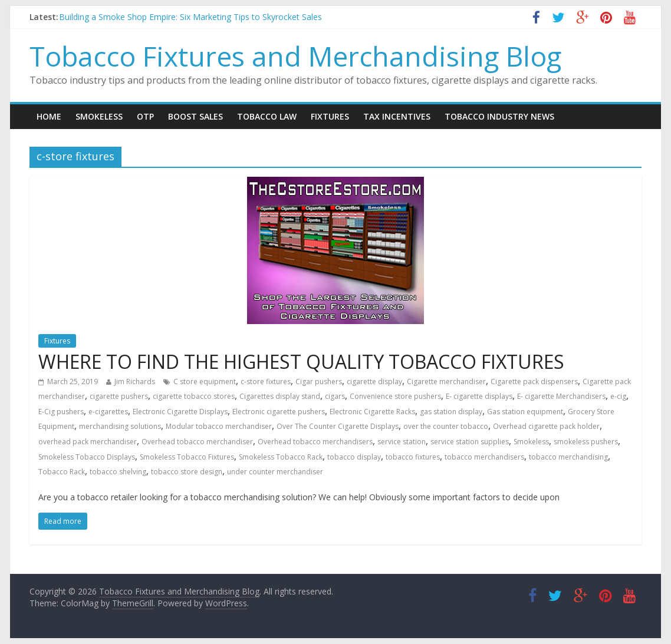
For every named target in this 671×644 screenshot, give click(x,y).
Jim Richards (135, 382)
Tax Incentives (397, 116)
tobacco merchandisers (484, 457)
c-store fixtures (266, 382)
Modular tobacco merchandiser (219, 426)
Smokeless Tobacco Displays (87, 457)
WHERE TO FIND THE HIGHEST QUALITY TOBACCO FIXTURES (301, 361)
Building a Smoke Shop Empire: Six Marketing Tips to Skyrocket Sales (190, 17)
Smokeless (99, 116)
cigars (335, 396)
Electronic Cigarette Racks (372, 412)
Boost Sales (195, 116)
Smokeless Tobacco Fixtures (187, 457)
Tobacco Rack (62, 472)
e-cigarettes (108, 412)
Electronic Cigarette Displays (180, 412)
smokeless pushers (586, 442)
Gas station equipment (525, 412)
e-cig (618, 396)
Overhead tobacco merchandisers (315, 442)
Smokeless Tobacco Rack (281, 457)
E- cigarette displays (479, 396)
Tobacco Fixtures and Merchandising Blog (295, 56)
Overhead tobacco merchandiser (197, 442)
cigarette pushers (119, 396)
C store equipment (205, 382)
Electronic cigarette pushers (279, 412)
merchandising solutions (120, 426)
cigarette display (374, 382)
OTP (145, 116)
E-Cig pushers (61, 412)
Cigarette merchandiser (446, 382)
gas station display (451, 412)
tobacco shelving (118, 472)
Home (49, 116)
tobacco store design (187, 472)
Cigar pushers (319, 382)
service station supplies (470, 442)
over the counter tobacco (446, 426)
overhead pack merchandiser (88, 442)
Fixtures (330, 116)
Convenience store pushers (395, 396)
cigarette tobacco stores (194, 396)
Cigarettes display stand (280, 396)
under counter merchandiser (275, 472)
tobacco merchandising (568, 457)
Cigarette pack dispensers (534, 382)
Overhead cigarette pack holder (546, 426)
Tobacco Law (267, 116)
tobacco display (354, 457)
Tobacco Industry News (499, 116)
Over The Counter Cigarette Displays (338, 426)
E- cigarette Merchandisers (561, 396)
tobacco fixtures (413, 457)
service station (402, 442)
